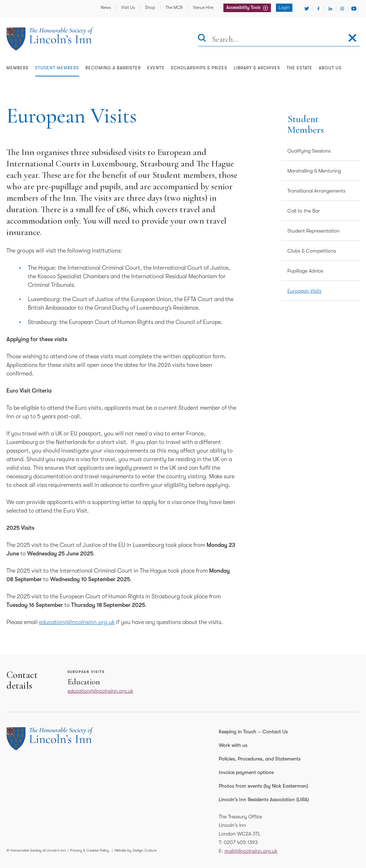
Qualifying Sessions (309, 151)
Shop (150, 8)
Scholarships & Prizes (199, 68)
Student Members (57, 68)
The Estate (300, 68)
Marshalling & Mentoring (314, 171)
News (106, 8)
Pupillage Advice (305, 271)
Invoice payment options (246, 772)
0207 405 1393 (241, 842)
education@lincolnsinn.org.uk (77, 622)
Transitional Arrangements (316, 191)
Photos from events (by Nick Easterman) (263, 786)
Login (284, 8)
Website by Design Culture (135, 850)
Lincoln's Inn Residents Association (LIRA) (264, 799)
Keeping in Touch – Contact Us (253, 732)
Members (18, 68)
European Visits (304, 291)
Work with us (233, 745)
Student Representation (313, 231)
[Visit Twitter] (307, 9)
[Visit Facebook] (318, 9)
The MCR (174, 8)
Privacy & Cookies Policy (90, 850)
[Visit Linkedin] (330, 9)
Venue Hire (203, 8)
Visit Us (128, 8)
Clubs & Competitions (312, 251)
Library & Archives (257, 68)
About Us (330, 68)
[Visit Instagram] (342, 9)
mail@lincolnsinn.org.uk (251, 851)
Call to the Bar (304, 211)
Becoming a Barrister (113, 68)
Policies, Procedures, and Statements (260, 759)
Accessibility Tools (244, 8)
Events (156, 68)
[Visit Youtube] (354, 9)
